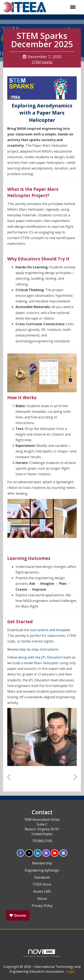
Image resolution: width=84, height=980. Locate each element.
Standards (42, 877)
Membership (42, 863)
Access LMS (42, 891)
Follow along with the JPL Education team (39, 657)
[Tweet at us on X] (29, 853)
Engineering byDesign (42, 870)
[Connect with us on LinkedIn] (38, 853)
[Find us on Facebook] (21, 853)
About (42, 898)
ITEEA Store (42, 884)
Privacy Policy (42, 906)
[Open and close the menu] (63, 7)
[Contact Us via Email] (63, 853)
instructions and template (50, 630)
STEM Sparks (42, 62)
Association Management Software (42, 953)
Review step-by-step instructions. (33, 649)
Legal (70, 971)
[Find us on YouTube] (55, 853)
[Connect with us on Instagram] (46, 853)
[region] (75, 777)
